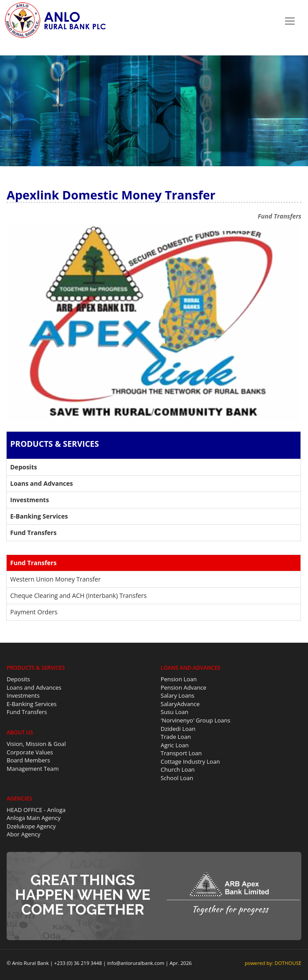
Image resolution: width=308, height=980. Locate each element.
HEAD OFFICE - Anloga (36, 810)
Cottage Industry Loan (191, 761)
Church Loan (178, 769)
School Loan (177, 778)
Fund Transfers (27, 712)
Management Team (33, 769)
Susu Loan (175, 712)
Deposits (18, 679)
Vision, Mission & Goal (36, 744)
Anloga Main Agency (34, 818)
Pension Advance (184, 687)
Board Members (28, 760)
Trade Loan (176, 737)
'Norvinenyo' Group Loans (196, 720)
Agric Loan (175, 745)
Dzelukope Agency (31, 826)
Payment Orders (34, 612)
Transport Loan (181, 753)
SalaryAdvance (180, 704)
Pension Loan (179, 679)
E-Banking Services (32, 704)
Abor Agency (23, 834)
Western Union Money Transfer (55, 579)
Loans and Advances (34, 687)
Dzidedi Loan (178, 729)
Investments (23, 695)
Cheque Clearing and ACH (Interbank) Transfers (78, 595)
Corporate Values (30, 752)
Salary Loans (178, 695)
